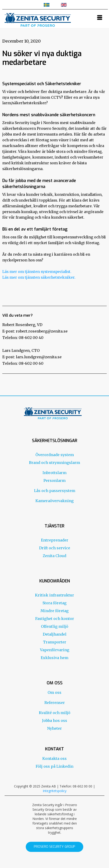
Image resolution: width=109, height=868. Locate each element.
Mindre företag (54, 611)
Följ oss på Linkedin (54, 766)
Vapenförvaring (55, 650)
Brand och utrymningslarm (54, 463)
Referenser (55, 703)
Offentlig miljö (55, 626)
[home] (37, 19)
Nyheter (54, 728)
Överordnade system (55, 455)
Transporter (55, 642)
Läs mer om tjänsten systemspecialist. (37, 272)
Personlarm (54, 480)
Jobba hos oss (55, 720)
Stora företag (54, 603)
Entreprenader (55, 540)
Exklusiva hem (54, 658)
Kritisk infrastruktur (54, 595)
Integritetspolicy (55, 791)
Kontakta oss (54, 758)
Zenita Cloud (54, 556)
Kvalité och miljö (55, 713)
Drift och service (55, 548)
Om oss (54, 692)
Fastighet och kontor (55, 619)
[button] (100, 17)
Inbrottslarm (54, 473)
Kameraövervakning (54, 501)
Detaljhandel (55, 634)
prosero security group (54, 847)
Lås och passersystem (55, 491)
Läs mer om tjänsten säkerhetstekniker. (39, 277)
